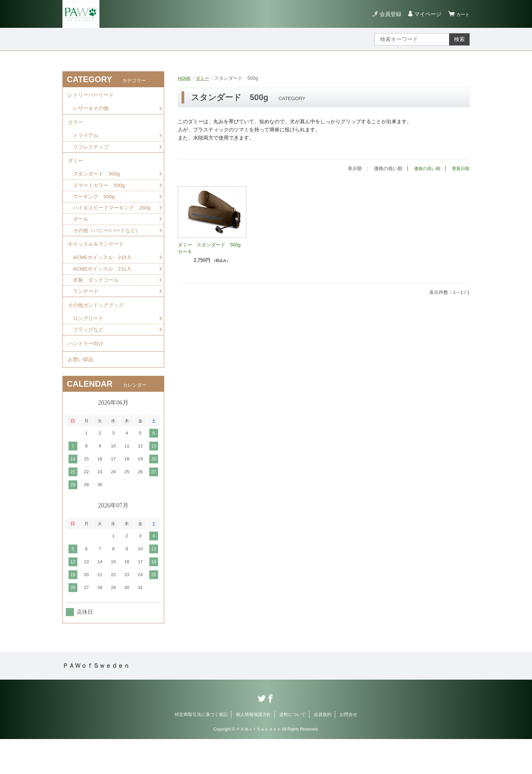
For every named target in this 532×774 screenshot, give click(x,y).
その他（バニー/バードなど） (109, 251)
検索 (459, 39)
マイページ (425, 14)
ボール (81, 239)
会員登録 (387, 14)
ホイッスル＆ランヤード (98, 266)
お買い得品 (81, 393)
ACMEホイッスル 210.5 (104, 281)
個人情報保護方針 (253, 749)
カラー (76, 126)
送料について (292, 749)
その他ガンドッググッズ (98, 332)
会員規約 (323, 749)
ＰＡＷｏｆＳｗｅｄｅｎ (96, 701)
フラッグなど (89, 359)
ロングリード (89, 347)
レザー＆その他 (92, 111)
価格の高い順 (425, 168)
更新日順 (460, 168)
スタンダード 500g (98, 183)
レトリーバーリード (92, 96)
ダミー (204, 78)
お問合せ (348, 749)
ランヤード (87, 317)
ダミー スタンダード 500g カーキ (212, 248)
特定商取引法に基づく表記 (201, 749)
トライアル (87, 141)
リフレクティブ (92, 153)
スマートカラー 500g (101, 195)
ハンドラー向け (87, 374)
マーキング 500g (95, 207)
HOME (185, 78)
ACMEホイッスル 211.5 (104, 293)
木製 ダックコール (97, 305)
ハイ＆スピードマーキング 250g (113, 223)
